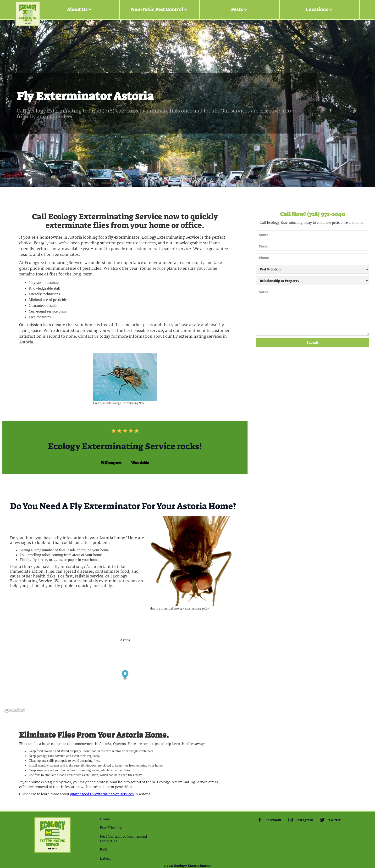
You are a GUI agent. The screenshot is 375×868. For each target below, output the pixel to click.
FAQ (103, 850)
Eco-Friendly (111, 828)
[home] (28, 9)
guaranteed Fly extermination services (102, 794)
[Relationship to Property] (312, 281)
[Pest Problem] (312, 269)
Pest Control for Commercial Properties (124, 839)
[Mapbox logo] (14, 710)
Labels (105, 859)
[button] (80, 9)
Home (105, 819)
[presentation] (275, 364)
